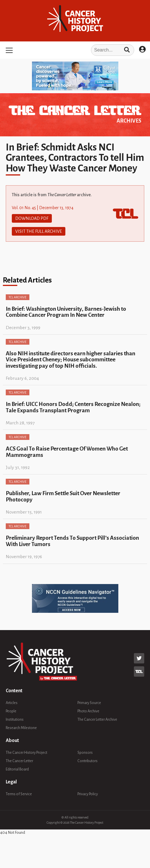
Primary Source (89, 703)
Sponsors (85, 753)
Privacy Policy (88, 794)
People (11, 711)
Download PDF (32, 218)
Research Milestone (21, 728)
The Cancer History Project (26, 753)
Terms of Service (19, 794)
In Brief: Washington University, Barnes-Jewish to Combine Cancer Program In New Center (66, 312)
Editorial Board (17, 769)
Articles (12, 703)
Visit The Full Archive (39, 231)
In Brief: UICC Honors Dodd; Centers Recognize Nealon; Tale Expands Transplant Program (73, 407)
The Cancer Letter (19, 761)
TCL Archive (18, 297)
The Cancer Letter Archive (97, 720)
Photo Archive (88, 711)
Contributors (88, 761)
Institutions (15, 720)
